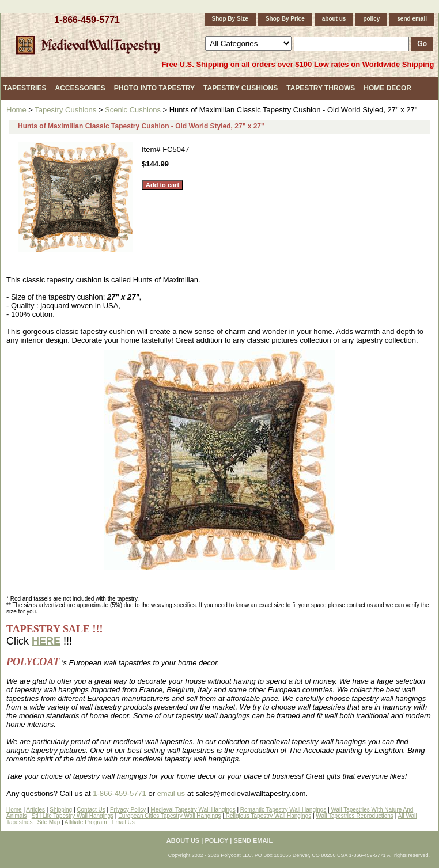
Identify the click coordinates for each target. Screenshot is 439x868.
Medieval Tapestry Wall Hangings (193, 810)
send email (412, 19)
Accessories (80, 88)
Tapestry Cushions (241, 88)
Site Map (49, 822)
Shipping (61, 810)
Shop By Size (230, 19)
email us (171, 793)
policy (371, 19)
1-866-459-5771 (87, 20)
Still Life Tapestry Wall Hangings (73, 816)
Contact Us (91, 810)
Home (16, 110)
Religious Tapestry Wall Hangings (268, 816)
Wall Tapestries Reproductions (355, 816)
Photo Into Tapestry (154, 88)
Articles (35, 810)
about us (334, 19)
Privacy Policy (128, 810)
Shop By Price (285, 19)
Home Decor (387, 88)
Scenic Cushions (133, 110)
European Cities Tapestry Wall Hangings (169, 816)
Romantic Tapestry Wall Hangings (283, 810)
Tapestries (25, 88)
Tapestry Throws (321, 88)
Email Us (123, 822)
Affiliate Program (86, 822)
